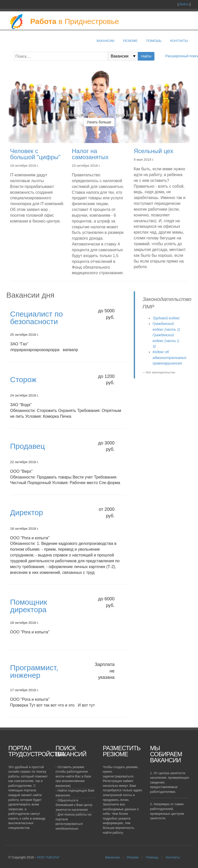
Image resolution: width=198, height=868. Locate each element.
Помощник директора (29, 606)
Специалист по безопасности (37, 318)
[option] (99, 122)
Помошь (154, 41)
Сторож (23, 380)
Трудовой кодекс (166, 318)
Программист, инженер (34, 671)
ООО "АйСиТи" (48, 857)
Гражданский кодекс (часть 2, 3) (166, 341)
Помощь (152, 857)
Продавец (27, 446)
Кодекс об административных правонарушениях (170, 358)
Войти (184, 4)
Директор (27, 512)
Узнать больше (99, 122)
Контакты (179, 41)
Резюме (130, 41)
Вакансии (105, 41)
